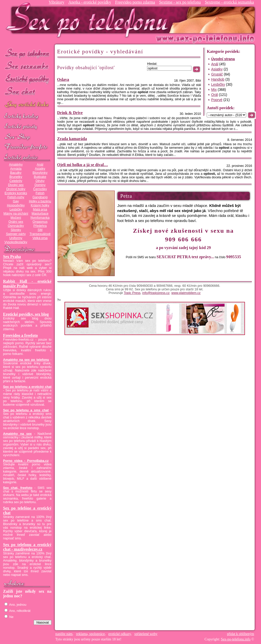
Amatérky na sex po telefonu (26, 360)
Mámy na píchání (16, 214)
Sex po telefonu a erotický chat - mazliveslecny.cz (27, 547)
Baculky (16, 173)
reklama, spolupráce (90, 634)
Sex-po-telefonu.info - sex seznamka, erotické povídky (89, 20)
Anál (40, 165)
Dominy (40, 185)
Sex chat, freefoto (18, 488)
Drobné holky (16, 189)
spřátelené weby (146, 634)
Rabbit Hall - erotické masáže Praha (27, 284)
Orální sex (16, 222)
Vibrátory (56, 2)
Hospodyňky (16, 205)
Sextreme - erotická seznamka (229, 2)
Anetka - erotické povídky (90, 2)
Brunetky (16, 177)
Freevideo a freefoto (20, 335)
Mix (214, 90)
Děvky (40, 181)
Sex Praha (12, 257)
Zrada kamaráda (72, 139)
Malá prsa (40, 209)
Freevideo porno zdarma (135, 2)
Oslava (63, 79)
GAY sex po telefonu (27, 105)
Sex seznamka (27, 66)
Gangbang (40, 197)
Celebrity (16, 181)
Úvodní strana (223, 59)
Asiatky (40, 169)
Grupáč (217, 74)
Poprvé (217, 100)
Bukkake (40, 177)
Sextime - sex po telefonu (180, 2)
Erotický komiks (16, 193)
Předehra (40, 226)
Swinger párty (16, 234)
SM (40, 230)
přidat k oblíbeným (240, 634)
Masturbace (40, 214)
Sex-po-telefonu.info (236, 639)
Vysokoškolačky (16, 242)
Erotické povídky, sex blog (26, 314)
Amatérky (16, 165)
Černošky (40, 189)
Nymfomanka (40, 218)
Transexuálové (40, 234)
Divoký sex (16, 185)
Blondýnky (40, 173)
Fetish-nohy (16, 197)
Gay (16, 201)
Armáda (16, 169)
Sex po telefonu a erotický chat (27, 387)
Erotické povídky (27, 79)
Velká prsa (40, 238)
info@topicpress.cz (156, 293)
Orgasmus (40, 222)
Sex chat (27, 92)
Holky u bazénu (40, 201)
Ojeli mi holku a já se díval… (82, 165)
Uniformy (16, 238)
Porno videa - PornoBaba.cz (26, 461)
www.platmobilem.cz (186, 293)
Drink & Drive (70, 113)
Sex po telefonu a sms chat (26, 410)
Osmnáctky (16, 226)
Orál (214, 95)
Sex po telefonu (27, 53)
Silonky (16, 230)
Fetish (40, 193)
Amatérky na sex (17, 434)
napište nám (64, 634)
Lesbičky (16, 209)
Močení (16, 218)
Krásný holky (40, 205)
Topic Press (132, 293)
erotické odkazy (120, 634)
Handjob (218, 79)
